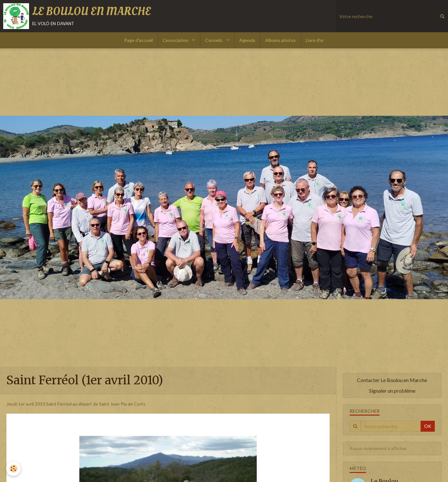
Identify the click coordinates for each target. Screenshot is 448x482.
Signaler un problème (392, 391)
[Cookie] (14, 469)
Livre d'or (315, 40)
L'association (176, 40)
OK (428, 426)
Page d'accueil (139, 40)
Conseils (214, 40)
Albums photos (280, 40)
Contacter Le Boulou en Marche (392, 380)
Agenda (247, 40)
